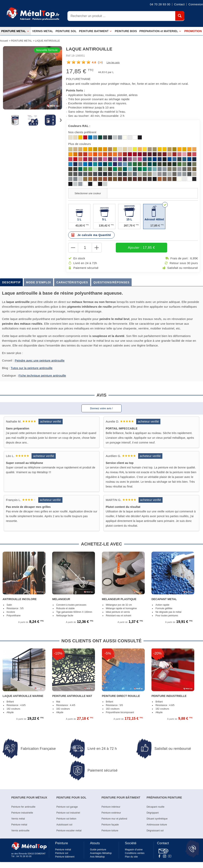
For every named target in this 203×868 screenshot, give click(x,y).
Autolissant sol (64, 825)
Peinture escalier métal (69, 831)
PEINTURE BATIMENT (95, 31)
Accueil (4, 41)
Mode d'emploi (38, 282)
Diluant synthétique (157, 819)
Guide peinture (98, 850)
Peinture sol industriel (68, 813)
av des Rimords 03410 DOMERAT (28, 854)
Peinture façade (110, 825)
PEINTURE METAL (15, 31)
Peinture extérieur (111, 813)
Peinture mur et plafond (114, 819)
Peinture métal (19, 825)
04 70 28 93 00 (24, 856)
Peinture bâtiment (65, 857)
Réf (68, 56)
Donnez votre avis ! (101, 408)
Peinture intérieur (111, 807)
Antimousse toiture (157, 825)
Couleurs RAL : (79, 126)
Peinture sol (62, 853)
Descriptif (11, 282)
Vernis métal (18, 819)
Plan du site (131, 857)
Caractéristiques (72, 282)
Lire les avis (113, 63)
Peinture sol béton (66, 819)
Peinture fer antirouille (23, 807)
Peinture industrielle (22, 813)
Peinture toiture (110, 831)
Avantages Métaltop (101, 853)
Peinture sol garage (67, 807)
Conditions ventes (135, 853)
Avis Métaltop (97, 857)
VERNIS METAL (43, 31)
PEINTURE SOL (66, 31)
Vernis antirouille (20, 831)
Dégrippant (153, 813)
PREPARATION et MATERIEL (160, 31)
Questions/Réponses (111, 282)
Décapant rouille (156, 807)
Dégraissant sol (155, 831)
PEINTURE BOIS (126, 31)
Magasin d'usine (134, 850)
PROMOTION (193, 31)
